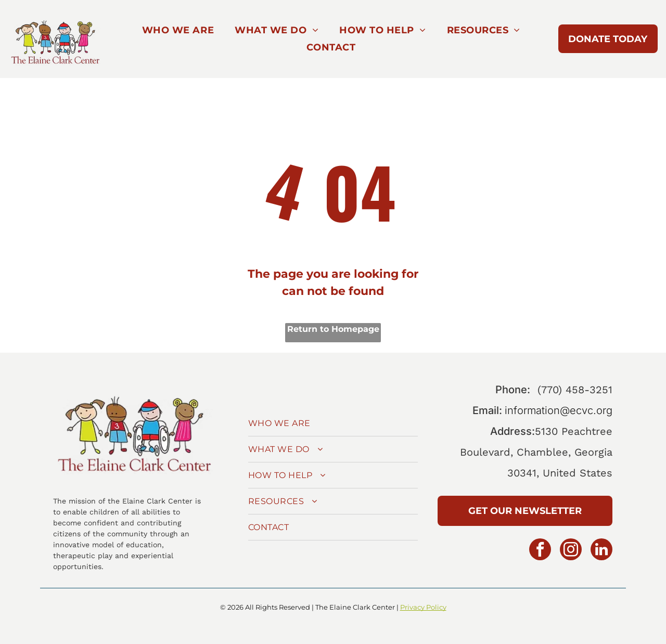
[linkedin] (601, 551)
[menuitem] (178, 30)
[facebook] (540, 551)
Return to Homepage (333, 329)
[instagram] (571, 551)
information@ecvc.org (559, 410)
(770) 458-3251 (575, 390)
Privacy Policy (423, 607)
